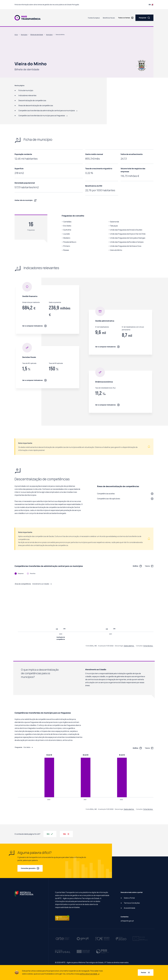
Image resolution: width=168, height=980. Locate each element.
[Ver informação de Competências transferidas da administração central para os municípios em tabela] (148, 566)
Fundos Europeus (94, 18)
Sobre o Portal (129, 898)
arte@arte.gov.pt (127, 921)
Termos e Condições (132, 903)
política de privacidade (90, 974)
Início (16, 35)
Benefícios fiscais (109, 18)
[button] (125, 494)
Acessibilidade (129, 908)
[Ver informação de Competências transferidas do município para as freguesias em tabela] (148, 748)
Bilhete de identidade (37, 35)
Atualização (102, 646)
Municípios (24, 35)
